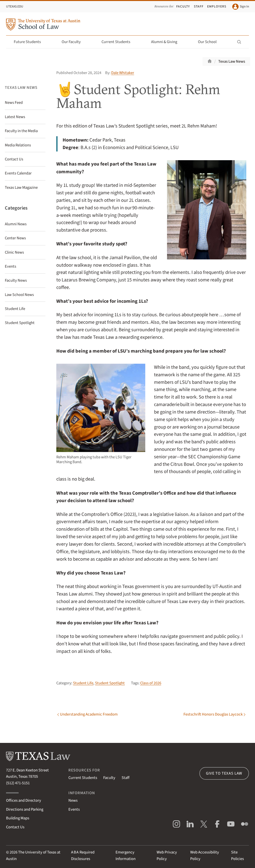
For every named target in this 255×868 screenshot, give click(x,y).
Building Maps (18, 818)
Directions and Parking (25, 809)
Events (74, 809)
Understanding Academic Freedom (89, 715)
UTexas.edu (15, 6)
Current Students (119, 42)
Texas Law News (232, 61)
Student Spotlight (110, 683)
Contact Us (15, 827)
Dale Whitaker (123, 73)
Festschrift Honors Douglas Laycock (213, 715)
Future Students (30, 42)
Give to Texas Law (224, 773)
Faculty (183, 6)
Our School (210, 42)
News (73, 800)
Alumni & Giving (167, 42)
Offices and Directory (24, 800)
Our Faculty (74, 42)
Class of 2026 (151, 683)
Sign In (240, 7)
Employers (217, 6)
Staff (199, 6)
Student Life (83, 683)
